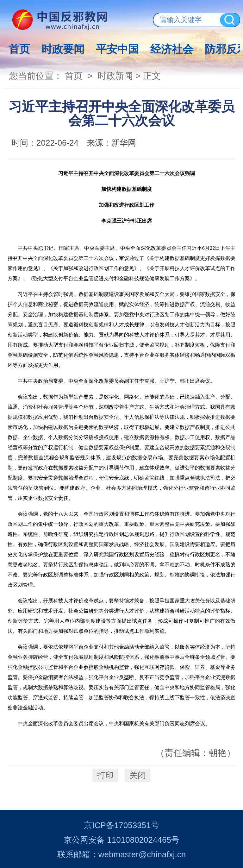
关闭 (138, 775)
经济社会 (172, 49)
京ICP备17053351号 (121, 825)
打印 (105, 775)
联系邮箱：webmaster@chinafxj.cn (121, 854)
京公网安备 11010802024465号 (121, 840)
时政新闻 (115, 76)
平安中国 (117, 49)
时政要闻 (63, 49)
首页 (19, 49)
